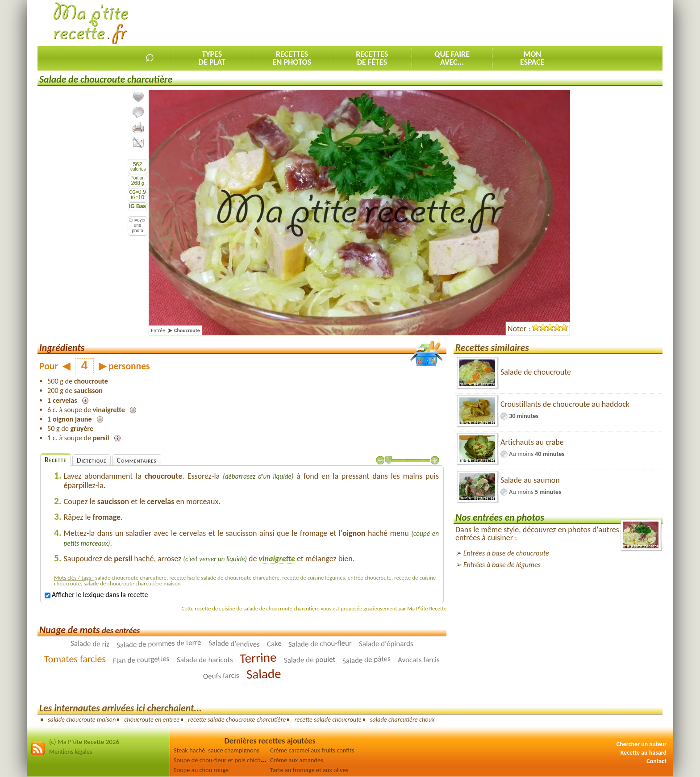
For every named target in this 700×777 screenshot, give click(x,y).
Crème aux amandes (297, 760)
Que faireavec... (452, 58)
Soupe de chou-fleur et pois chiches (220, 760)
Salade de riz (90, 644)
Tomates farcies (75, 659)
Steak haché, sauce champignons (217, 750)
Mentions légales (71, 752)
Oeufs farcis (221, 676)
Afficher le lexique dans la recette (96, 595)
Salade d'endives (234, 644)
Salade (263, 674)
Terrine (258, 658)
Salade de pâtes (367, 660)
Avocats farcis (419, 660)
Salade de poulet (310, 660)
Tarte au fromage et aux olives (309, 770)
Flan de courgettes (141, 660)
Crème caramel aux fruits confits (312, 750)
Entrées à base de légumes (502, 565)
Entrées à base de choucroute (506, 553)
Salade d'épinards (386, 644)
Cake (274, 644)
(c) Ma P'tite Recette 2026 (84, 742)
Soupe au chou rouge (201, 770)
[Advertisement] (500, 23)
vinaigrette (277, 559)
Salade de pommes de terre (159, 644)
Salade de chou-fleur (320, 644)
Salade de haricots (205, 660)
